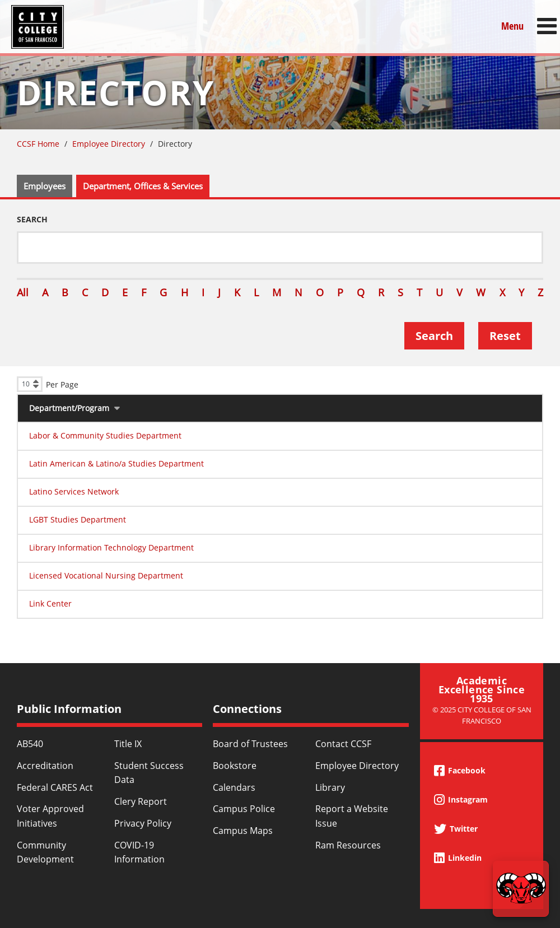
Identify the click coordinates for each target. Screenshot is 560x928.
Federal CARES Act (55, 787)
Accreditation (45, 766)
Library (330, 787)
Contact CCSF (343, 744)
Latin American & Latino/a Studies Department (116, 463)
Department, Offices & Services (143, 186)
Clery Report (141, 801)
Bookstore (235, 766)
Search (32, 219)
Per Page (62, 384)
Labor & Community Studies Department (105, 435)
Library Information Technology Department (111, 547)
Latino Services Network (74, 491)
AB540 (30, 744)
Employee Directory (109, 144)
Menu (512, 26)
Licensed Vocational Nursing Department (106, 575)
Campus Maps (243, 831)
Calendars (234, 787)
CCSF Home (38, 144)
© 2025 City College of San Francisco (482, 715)
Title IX (128, 744)
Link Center (50, 603)
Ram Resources (348, 845)
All (23, 292)
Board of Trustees (250, 744)
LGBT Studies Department (78, 519)
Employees (45, 186)
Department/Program (69, 408)
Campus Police (244, 809)
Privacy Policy (143, 823)
